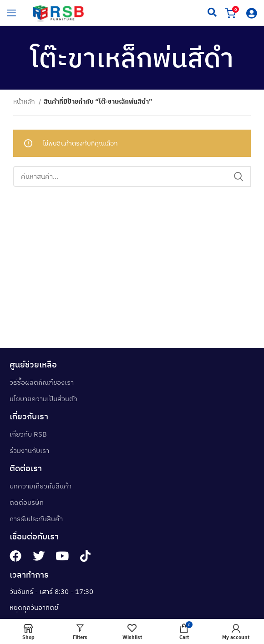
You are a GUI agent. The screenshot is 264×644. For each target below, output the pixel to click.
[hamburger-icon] (11, 13)
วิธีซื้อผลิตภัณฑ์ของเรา (42, 382)
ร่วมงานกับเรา (29, 450)
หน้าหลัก (25, 101)
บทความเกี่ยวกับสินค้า (41, 486)
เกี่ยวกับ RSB (28, 434)
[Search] (132, 176)
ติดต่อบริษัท (27, 502)
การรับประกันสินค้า (36, 519)
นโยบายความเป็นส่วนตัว (43, 399)
